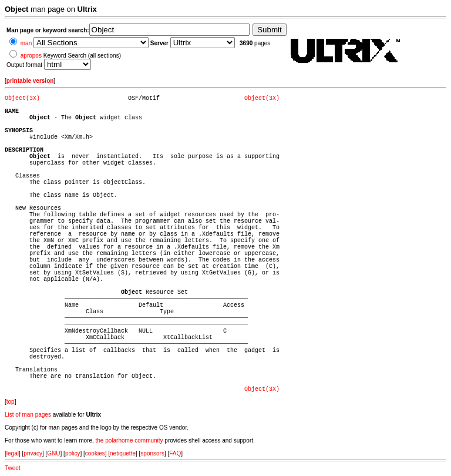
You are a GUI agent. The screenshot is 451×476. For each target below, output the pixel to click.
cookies (95, 453)
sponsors (152, 453)
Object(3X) (22, 98)
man (26, 43)
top (11, 402)
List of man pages (28, 415)
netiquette (123, 453)
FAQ (175, 453)
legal (13, 453)
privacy (33, 453)
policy (73, 453)
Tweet (13, 468)
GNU (53, 453)
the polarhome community (129, 440)
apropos (31, 56)
